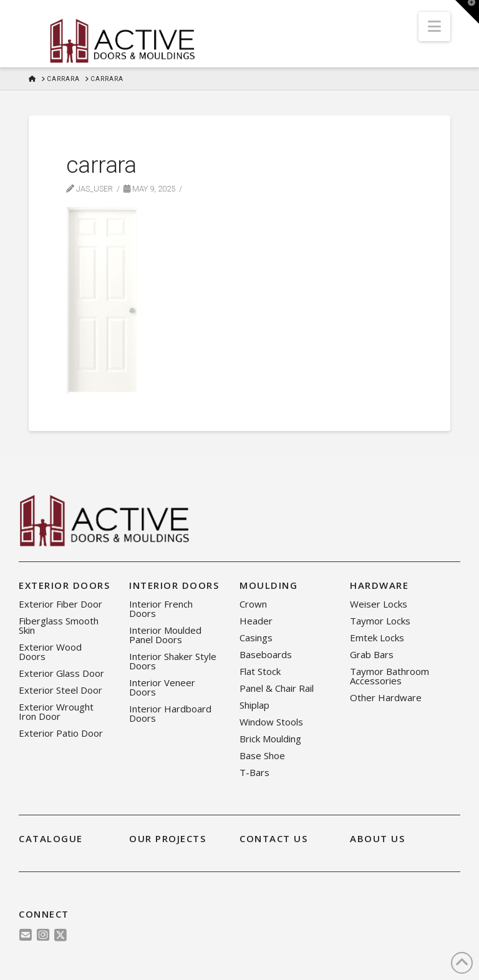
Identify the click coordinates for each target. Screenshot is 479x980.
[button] (434, 27)
